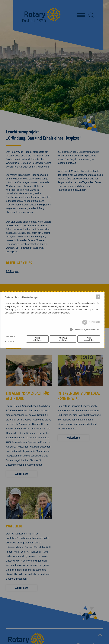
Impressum (10, 341)
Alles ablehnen (37, 339)
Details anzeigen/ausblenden (86, 329)
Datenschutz (10, 336)
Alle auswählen (89, 339)
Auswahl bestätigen (63, 339)
